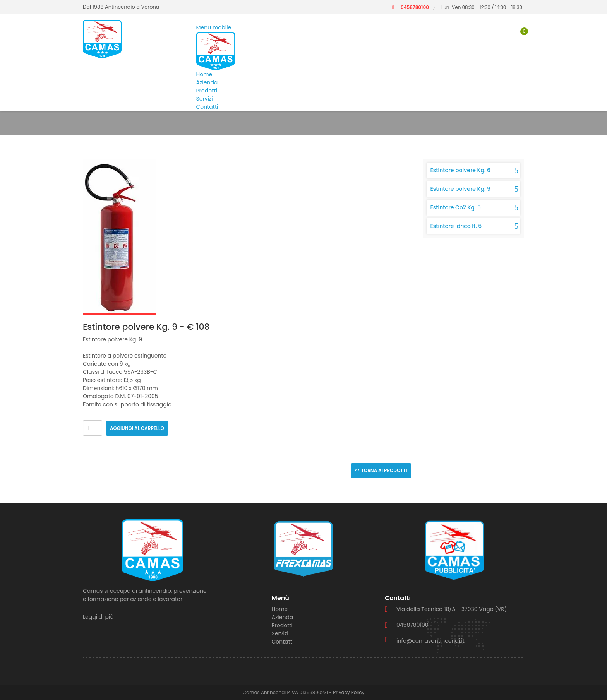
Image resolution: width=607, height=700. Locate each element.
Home (204, 74)
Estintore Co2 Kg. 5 (456, 207)
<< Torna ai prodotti (381, 470)
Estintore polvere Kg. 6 (460, 170)
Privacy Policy (349, 692)
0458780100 (415, 7)
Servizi (205, 99)
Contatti (207, 107)
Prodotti (207, 91)
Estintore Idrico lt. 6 (456, 226)
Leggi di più (98, 617)
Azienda (207, 82)
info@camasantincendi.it (430, 641)
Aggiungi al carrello (137, 428)
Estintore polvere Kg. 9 (460, 189)
